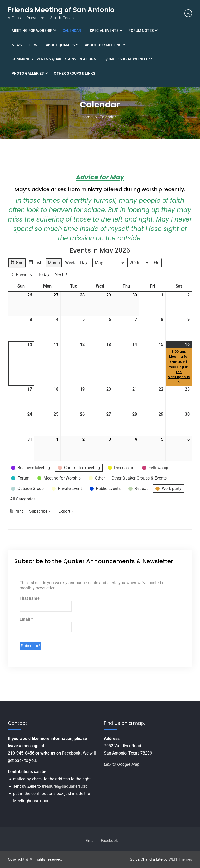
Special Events (104, 31)
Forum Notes (141, 31)
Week (70, 263)
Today (44, 275)
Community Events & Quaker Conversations (54, 59)
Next (62, 275)
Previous (21, 275)
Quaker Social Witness (126, 59)
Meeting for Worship (32, 31)
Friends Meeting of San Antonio (61, 10)
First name (30, 598)
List (35, 263)
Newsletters (24, 45)
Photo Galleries (28, 73)
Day (84, 263)
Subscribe (40, 511)
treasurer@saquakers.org (65, 786)
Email (26, 619)
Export (66, 511)
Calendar (72, 31)
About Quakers (60, 45)
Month (54, 263)
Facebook (71, 753)
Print (16, 512)
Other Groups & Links (74, 73)
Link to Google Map (122, 764)
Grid (17, 263)
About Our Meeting (103, 45)
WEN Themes (180, 859)
